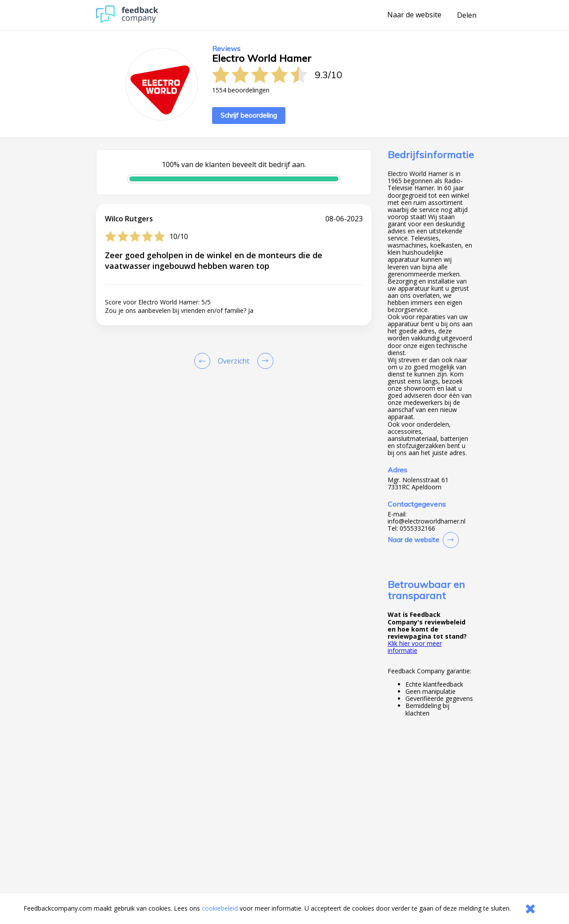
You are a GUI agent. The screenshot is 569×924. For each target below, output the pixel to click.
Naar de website (414, 15)
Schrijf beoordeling (249, 115)
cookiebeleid (220, 908)
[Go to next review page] (264, 361)
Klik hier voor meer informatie (415, 647)
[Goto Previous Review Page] (204, 361)
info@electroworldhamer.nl (427, 521)
